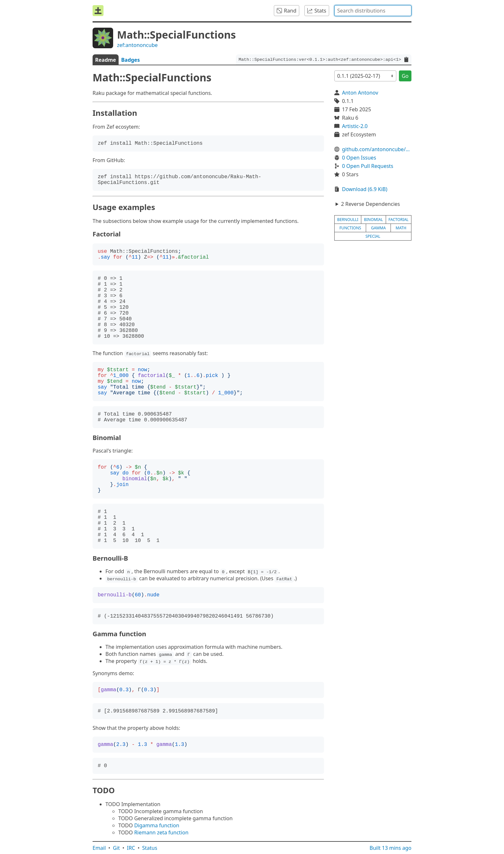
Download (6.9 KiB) (365, 189)
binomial (373, 220)
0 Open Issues (359, 158)
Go (405, 76)
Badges (130, 60)
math (401, 228)
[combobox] (373, 11)
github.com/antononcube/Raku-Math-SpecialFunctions (377, 149)
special (373, 236)
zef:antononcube (137, 45)
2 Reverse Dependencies (370, 204)
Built (391, 848)
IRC (131, 848)
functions (350, 228)
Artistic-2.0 (355, 126)
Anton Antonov (360, 93)
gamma (378, 228)
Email (99, 848)
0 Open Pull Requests (368, 166)
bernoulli (348, 220)
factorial (399, 220)
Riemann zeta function (161, 832)
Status (150, 848)
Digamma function (157, 825)
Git (116, 848)
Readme (106, 60)
